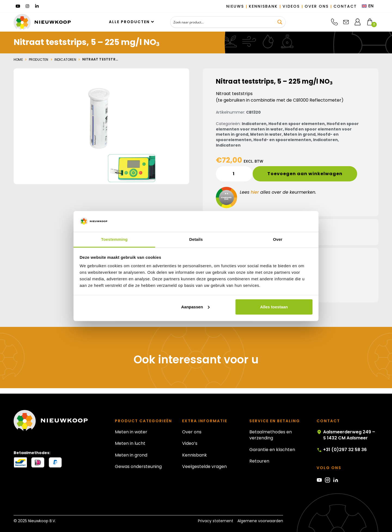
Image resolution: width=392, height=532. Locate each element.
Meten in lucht (130, 443)
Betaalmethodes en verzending (271, 435)
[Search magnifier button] (280, 22)
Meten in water (266, 134)
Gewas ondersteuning (138, 466)
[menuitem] (368, 6)
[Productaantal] (234, 174)
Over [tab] (278, 239)
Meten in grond (300, 134)
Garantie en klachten (272, 450)
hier (255, 192)
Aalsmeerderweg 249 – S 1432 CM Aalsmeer (346, 435)
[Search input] (223, 22)
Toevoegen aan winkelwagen (305, 174)
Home (18, 60)
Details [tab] (196, 239)
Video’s (190, 443)
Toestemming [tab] (114, 239)
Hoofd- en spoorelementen (282, 140)
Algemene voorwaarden (260, 521)
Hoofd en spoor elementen (297, 124)
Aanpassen (195, 307)
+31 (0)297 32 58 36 (342, 450)
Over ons (192, 432)
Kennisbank (195, 455)
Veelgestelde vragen (204, 466)
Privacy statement (216, 521)
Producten (39, 60)
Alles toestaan (274, 307)
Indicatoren (65, 60)
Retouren (259, 461)
